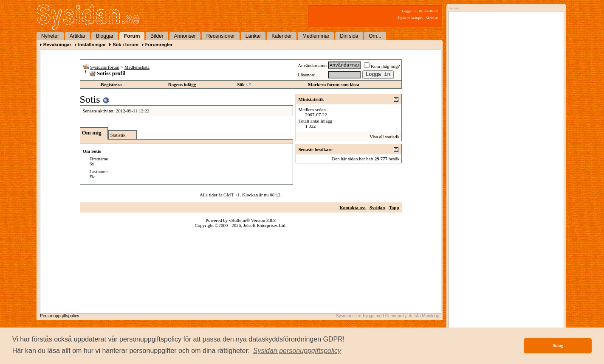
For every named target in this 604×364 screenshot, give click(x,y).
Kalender (282, 36)
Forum (132, 36)
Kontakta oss (352, 207)
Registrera (111, 84)
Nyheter (50, 36)
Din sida (349, 36)
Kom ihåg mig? (382, 66)
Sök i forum (126, 45)
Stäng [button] (558, 346)
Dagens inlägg (182, 84)
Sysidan (377, 207)
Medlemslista (137, 67)
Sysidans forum (105, 67)
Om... (375, 36)
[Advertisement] (504, 101)
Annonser (185, 36)
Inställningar (92, 45)
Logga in (409, 11)
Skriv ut (432, 18)
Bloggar (105, 36)
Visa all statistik (384, 137)
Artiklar (78, 36)
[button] (297, 351)
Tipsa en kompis (410, 18)
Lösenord (307, 75)
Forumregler (159, 45)
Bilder (157, 36)
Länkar (253, 36)
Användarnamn (312, 65)
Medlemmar (316, 36)
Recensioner (221, 36)
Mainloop (430, 316)
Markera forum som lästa (334, 84)
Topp (394, 207)
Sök (241, 84)
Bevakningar (57, 45)
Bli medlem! (428, 11)
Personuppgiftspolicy (59, 316)
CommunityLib (399, 316)
